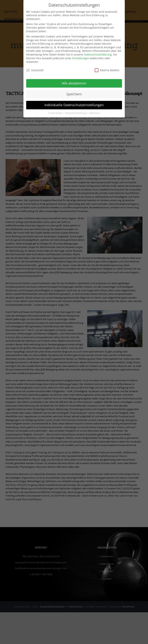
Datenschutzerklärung (98, 54)
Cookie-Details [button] (55, 113)
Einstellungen (81, 58)
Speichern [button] (74, 94)
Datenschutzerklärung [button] (76, 113)
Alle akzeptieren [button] (74, 83)
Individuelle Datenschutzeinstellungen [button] (74, 105)
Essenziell (35, 70)
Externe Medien (107, 70)
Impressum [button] (95, 113)
